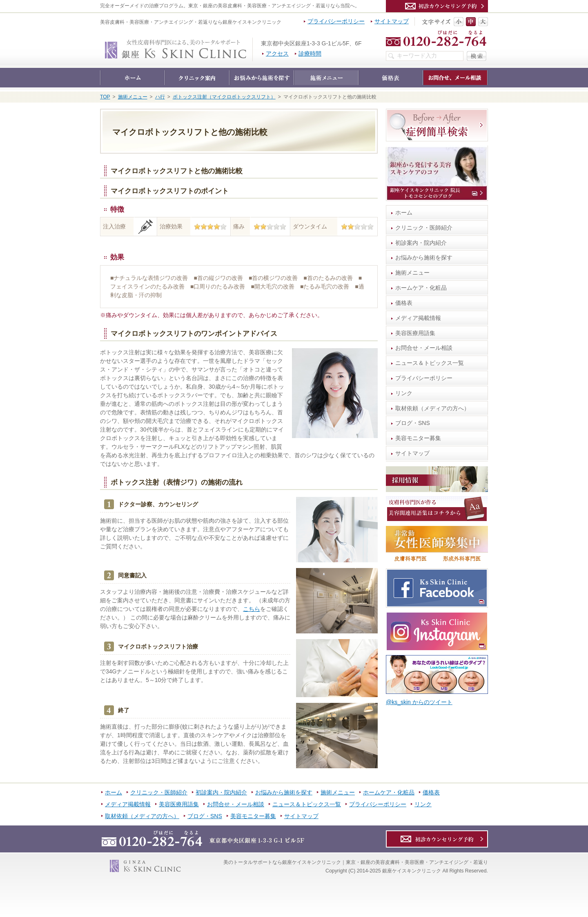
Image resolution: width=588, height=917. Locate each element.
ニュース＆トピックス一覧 (430, 363)
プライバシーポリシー (424, 378)
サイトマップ (412, 453)
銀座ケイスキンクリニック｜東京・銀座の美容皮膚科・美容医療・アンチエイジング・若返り (253, 42)
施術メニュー (412, 273)
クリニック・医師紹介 (424, 228)
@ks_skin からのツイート (419, 702)
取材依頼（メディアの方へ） (432, 408)
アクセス (277, 54)
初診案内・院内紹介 (421, 243)
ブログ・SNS (413, 423)
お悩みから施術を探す (424, 257)
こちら (252, 609)
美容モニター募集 (418, 438)
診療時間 (310, 54)
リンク (404, 393)
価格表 (404, 303)
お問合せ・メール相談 (424, 348)
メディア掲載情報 (418, 318)
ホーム (404, 212)
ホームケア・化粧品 (421, 288)
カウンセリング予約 (437, 6)
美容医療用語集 (415, 333)
